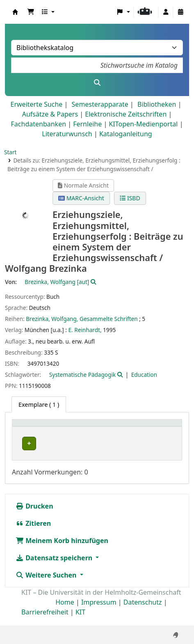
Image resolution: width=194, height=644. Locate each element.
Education (144, 375)
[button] (31, 12)
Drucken (34, 515)
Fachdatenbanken (39, 124)
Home (65, 611)
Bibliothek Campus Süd (51, 443)
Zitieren (33, 532)
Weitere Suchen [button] (47, 584)
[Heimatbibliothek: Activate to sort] (54, 427)
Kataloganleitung (126, 134)
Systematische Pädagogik (82, 375)
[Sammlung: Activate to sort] (121, 427)
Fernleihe (87, 124)
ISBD (130, 198)
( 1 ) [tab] (39, 405)
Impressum (99, 611)
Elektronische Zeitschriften (126, 114)
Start (10, 152)
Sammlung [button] (115, 427)
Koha (15, 12)
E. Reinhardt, (85, 330)
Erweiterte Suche (37, 104)
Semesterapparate (100, 104)
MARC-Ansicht (81, 198)
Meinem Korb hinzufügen (62, 549)
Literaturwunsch (67, 134)
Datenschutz (143, 611)
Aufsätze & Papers (50, 114)
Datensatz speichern (55, 566)
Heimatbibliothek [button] (41, 427)
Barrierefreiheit (45, 621)
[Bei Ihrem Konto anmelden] (166, 12)
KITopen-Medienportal (143, 124)
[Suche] (97, 83)
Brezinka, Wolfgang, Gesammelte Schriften (82, 319)
